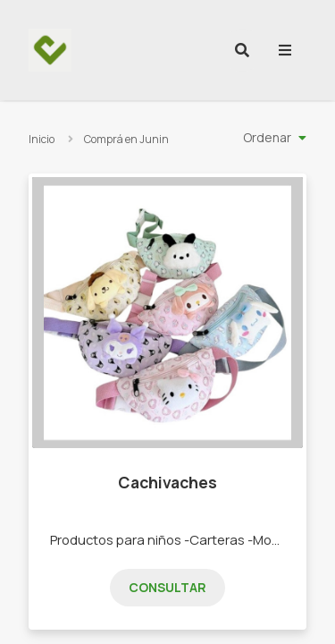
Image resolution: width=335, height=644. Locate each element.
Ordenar (267, 137)
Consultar (167, 587)
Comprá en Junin (126, 139)
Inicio (42, 139)
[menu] (285, 50)
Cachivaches (167, 482)
